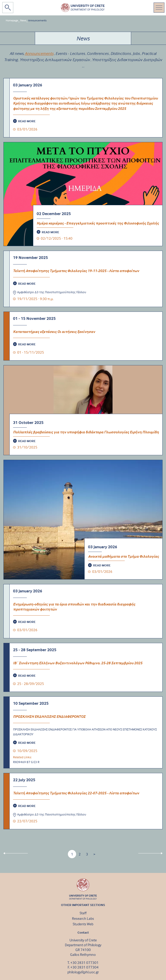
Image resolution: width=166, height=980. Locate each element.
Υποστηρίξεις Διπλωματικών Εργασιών (55, 60)
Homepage (12, 20)
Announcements (37, 20)
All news (17, 53)
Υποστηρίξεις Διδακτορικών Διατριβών (127, 60)
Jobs (136, 53)
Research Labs (83, 918)
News (23, 20)
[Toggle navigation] (159, 8)
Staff (83, 913)
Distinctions (121, 53)
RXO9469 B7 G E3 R (26, 762)
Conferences (98, 53)
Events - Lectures (70, 53)
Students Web (83, 924)
